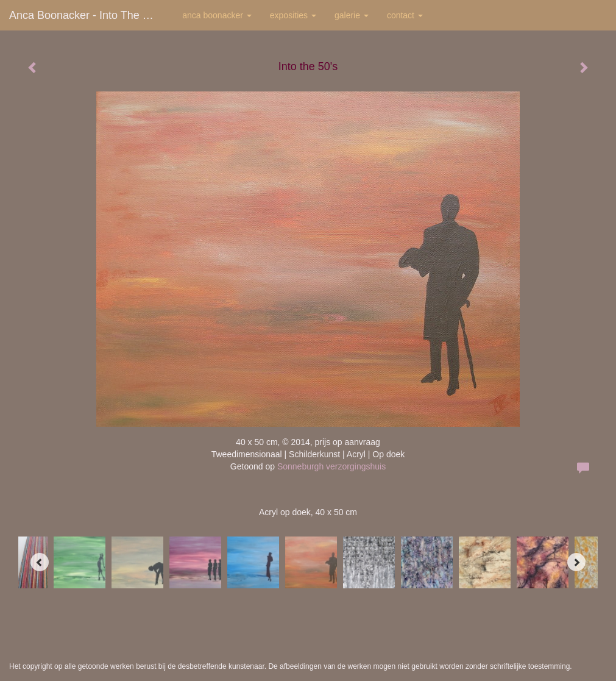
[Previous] (40, 562)
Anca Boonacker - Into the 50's (87, 15)
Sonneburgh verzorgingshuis (331, 466)
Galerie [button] (352, 15)
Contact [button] (405, 15)
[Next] (576, 562)
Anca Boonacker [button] (217, 15)
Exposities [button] (293, 15)
